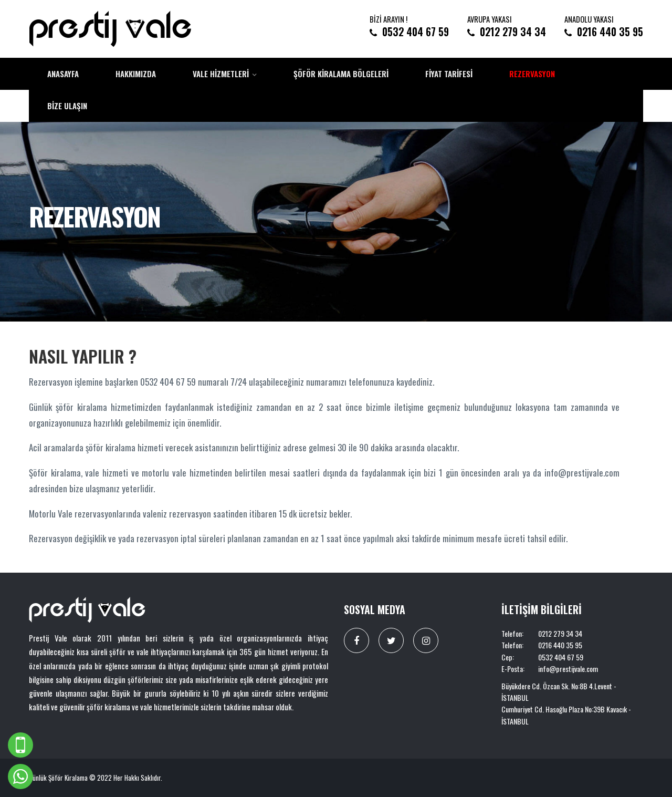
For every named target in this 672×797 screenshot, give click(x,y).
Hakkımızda (136, 74)
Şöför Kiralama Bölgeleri (341, 74)
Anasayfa (63, 74)
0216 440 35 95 (610, 32)
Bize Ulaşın (67, 106)
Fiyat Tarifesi (449, 74)
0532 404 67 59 (416, 32)
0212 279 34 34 (513, 32)
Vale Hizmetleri (221, 74)
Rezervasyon (532, 74)
